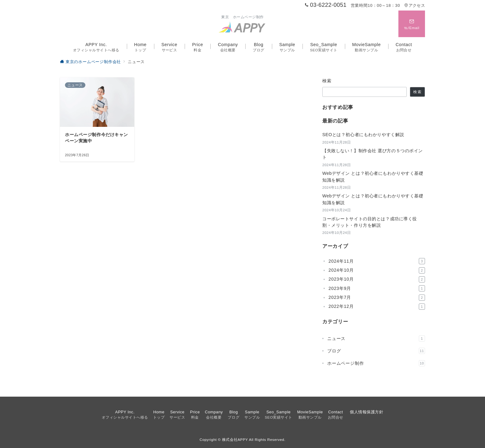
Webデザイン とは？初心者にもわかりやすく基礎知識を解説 (373, 177)
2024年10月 (377, 270)
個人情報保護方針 (367, 412)
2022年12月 (377, 307)
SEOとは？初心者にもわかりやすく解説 (363, 135)
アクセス (415, 5)
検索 (327, 81)
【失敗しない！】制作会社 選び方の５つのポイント (373, 154)
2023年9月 (377, 288)
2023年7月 (377, 298)
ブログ (376, 351)
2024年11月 (377, 261)
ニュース (376, 338)
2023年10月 (377, 279)
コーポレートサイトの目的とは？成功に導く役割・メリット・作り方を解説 (370, 222)
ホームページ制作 (376, 363)
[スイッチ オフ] (412, 24)
